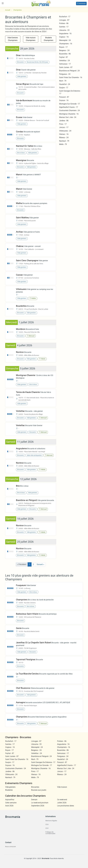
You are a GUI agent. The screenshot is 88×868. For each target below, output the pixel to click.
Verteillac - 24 (64, 61)
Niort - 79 (63, 81)
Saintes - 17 (64, 27)
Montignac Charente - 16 (69, 114)
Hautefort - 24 (65, 84)
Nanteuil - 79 (64, 141)
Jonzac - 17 (64, 127)
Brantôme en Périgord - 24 (69, 71)
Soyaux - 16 (64, 100)
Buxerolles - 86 (65, 54)
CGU (47, 824)
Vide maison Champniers (31, 39)
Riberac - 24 (64, 137)
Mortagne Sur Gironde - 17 (69, 104)
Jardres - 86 (64, 121)
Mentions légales (51, 821)
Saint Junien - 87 (66, 67)
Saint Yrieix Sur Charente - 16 (71, 77)
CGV (47, 828)
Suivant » (40, 564)
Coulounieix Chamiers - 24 (69, 110)
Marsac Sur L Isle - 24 (68, 117)
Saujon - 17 (64, 88)
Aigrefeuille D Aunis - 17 (69, 107)
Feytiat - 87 (64, 57)
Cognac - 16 (64, 37)
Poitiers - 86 (64, 23)
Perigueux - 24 (65, 74)
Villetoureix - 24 (65, 131)
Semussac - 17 (65, 64)
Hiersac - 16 (64, 134)
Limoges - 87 (64, 20)
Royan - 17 (63, 47)
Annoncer (81, 3)
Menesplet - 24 (65, 40)
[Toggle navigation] (3, 3)
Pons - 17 (63, 124)
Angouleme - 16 (65, 34)
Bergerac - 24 (64, 50)
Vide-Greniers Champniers (13, 39)
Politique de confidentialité (50, 833)
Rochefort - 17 (65, 17)
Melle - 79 (63, 144)
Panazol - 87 (64, 97)
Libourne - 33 (64, 30)
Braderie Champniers (48, 39)
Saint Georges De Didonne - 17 (43, 762)
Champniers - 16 (66, 44)
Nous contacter (11, 847)
